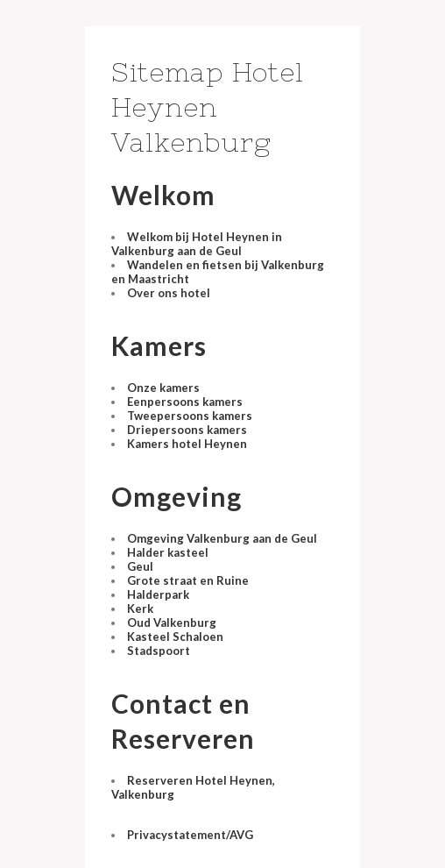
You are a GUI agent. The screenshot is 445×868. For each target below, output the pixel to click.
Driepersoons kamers (187, 430)
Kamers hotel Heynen (187, 444)
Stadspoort (159, 651)
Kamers (159, 345)
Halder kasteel (168, 552)
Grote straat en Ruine (188, 580)
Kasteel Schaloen (175, 637)
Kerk (140, 608)
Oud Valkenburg (172, 623)
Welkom (163, 195)
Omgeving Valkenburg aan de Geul (222, 538)
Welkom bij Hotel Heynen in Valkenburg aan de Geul (197, 244)
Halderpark (158, 594)
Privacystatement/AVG (190, 835)
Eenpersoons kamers (185, 402)
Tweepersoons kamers (190, 416)
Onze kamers (163, 388)
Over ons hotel (169, 293)
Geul (140, 566)
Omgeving (177, 496)
